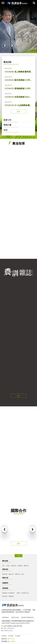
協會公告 (7, 120)
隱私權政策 (5, 617)
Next (12, 45)
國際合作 (26, 566)
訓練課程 (5, 583)
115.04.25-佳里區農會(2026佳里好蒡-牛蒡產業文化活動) (19, 97)
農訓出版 (5, 578)
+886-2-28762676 (9, 628)
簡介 (4, 566)
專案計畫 (7, 125)
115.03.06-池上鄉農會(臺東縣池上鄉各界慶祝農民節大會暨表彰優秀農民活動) (19, 72)
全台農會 (11, 636)
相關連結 (11, 596)
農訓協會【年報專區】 (9, 593)
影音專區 (5, 596)
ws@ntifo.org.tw (8, 630)
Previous (5, 45)
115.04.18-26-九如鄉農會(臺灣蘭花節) (19, 105)
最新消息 (5, 569)
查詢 (34, 3)
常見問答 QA (25, 593)
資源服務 (5, 588)
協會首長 (14, 566)
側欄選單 (3, 3)
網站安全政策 (15, 617)
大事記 (8, 566)
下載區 (18, 593)
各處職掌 (20, 566)
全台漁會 (18, 636)
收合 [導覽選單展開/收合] (18, 556)
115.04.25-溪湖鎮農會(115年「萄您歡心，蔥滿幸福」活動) (19, 88)
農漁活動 (7, 62)
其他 (5, 130)
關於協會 (5, 561)
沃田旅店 (4, 636)
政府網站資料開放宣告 (27, 617)
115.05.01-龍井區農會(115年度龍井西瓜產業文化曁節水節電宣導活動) (19, 80)
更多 (19, 111)
